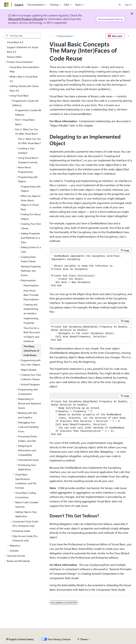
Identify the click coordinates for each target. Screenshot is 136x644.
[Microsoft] (6, 5)
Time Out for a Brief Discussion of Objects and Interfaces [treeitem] (32, 335)
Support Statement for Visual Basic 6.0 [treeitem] (22, 49)
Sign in (128, 5)
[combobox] (23, 36)
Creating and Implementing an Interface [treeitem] (31, 309)
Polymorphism (65, 36)
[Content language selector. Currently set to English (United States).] (20, 639)
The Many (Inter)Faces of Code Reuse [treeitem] (31, 351)
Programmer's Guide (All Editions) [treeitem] (28, 112)
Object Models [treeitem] (29, 370)
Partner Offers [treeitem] (14, 57)
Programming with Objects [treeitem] (31, 189)
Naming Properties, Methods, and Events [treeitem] (31, 271)
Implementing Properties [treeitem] (31, 321)
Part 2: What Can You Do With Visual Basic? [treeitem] (29, 141)
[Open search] (120, 5)
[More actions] (129, 36)
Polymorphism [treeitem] (31, 285)
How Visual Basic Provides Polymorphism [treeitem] (31, 295)
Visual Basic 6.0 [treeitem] (15, 42)
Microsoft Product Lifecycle (26, 19)
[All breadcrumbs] (53, 36)
